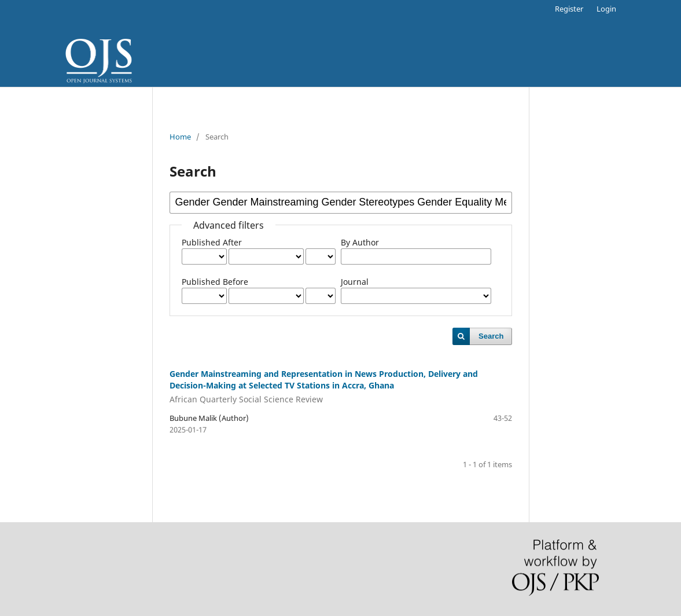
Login (606, 9)
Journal (355, 282)
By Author (360, 242)
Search (491, 336)
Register (569, 9)
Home (180, 137)
